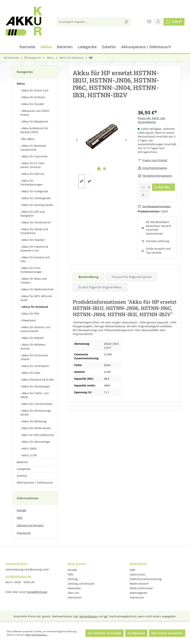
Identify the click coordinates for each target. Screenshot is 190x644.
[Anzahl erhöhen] (143, 195)
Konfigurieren (136, 633)
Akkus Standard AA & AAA (38, 380)
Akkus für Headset (33, 240)
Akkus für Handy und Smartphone (34, 231)
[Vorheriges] (77, 140)
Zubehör (22, 476)
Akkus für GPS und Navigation (33, 214)
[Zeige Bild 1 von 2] (99, 169)
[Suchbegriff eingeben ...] (90, 22)
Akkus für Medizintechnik (38, 289)
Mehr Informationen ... (37, 635)
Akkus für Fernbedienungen (31, 183)
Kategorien (33, 58)
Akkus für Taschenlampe (37, 404)
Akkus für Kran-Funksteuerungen (31, 270)
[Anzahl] (149, 187)
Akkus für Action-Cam (35, 90)
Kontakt (21, 510)
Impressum (24, 533)
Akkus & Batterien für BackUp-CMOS (34, 130)
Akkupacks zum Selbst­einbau (35, 113)
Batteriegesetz (139, 593)
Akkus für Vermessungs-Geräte (36, 413)
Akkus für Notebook (35, 307)
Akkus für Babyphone (35, 121)
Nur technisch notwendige (105, 633)
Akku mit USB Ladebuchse (38, 435)
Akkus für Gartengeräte (36, 198)
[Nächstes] (126, 140)
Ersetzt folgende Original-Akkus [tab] (100, 287)
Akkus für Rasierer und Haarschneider (35, 329)
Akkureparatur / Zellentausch (35, 482)
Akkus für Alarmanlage (36, 442)
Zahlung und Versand (30, 525)
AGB (132, 570)
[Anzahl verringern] (144, 187)
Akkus (21, 84)
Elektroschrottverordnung (146, 579)
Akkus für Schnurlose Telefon (34, 357)
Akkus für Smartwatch (35, 366)
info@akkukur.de (18, 577)
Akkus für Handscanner (36, 222)
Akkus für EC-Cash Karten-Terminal (32, 165)
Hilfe (20, 518)
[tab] (88, 277)
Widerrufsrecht (139, 584)
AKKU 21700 (29, 455)
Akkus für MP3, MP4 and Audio (36, 298)
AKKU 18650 (29, 448)
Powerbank (29, 320)
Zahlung (73, 579)
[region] (102, 148)
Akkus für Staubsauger (36, 386)
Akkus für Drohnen (34, 97)
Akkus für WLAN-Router (36, 428)
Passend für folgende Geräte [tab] (132, 277)
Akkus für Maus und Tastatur (34, 281)
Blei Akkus (28, 139)
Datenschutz (138, 574)
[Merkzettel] (149, 22)
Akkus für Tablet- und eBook (35, 395)
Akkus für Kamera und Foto (35, 259)
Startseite (11, 58)
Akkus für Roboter (33, 338)
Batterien (22, 462)
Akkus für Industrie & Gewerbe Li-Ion (34, 249)
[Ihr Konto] (158, 22)
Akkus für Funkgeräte (35, 191)
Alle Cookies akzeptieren (167, 633)
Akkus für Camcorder (35, 156)
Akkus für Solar (31, 373)
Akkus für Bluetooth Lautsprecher (33, 148)
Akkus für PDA (31, 314)
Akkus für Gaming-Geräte (37, 205)
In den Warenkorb (165, 187)
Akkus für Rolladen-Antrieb (33, 347)
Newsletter (74, 588)
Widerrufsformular (141, 588)
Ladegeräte (24, 469)
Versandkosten (88, 616)
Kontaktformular (37, 592)
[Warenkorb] (174, 22)
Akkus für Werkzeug (34, 421)
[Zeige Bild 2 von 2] (104, 169)
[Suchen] (126, 22)
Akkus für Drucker (33, 104)
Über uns (73, 593)
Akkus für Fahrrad (33, 174)
